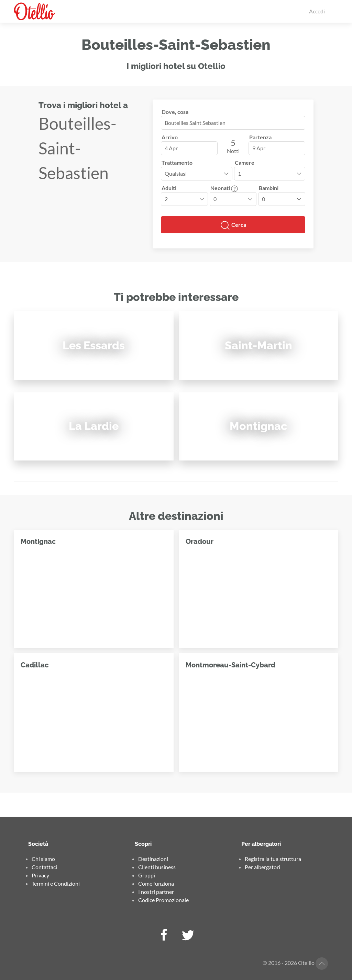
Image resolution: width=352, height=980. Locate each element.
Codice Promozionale (163, 900)
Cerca (233, 225)
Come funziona (156, 883)
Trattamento (177, 162)
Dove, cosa (175, 112)
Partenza (260, 137)
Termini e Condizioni (56, 883)
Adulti (169, 188)
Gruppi (147, 875)
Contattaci (44, 867)
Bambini (269, 188)
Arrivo (170, 137)
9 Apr (259, 148)
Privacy (40, 875)
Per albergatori (262, 867)
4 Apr (171, 148)
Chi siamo (43, 859)
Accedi (317, 11)
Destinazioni (153, 859)
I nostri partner (156, 892)
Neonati (224, 188)
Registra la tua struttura (273, 859)
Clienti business (157, 867)
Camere (245, 162)
